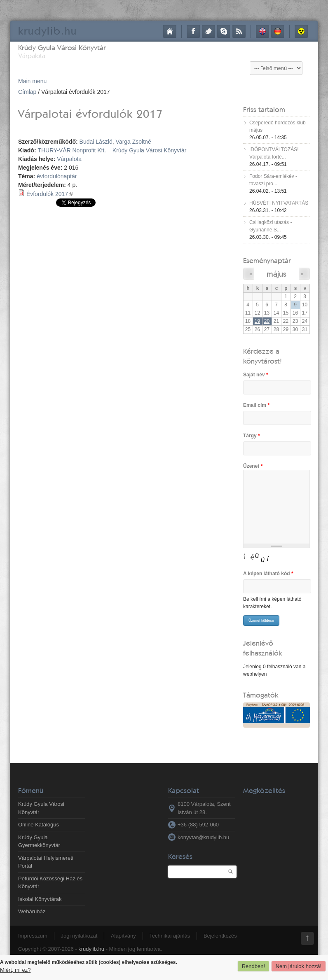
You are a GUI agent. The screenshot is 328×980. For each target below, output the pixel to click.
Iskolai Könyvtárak (40, 899)
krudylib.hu (91, 949)
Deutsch (278, 31)
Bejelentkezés (220, 936)
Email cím (256, 405)
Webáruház (32, 911)
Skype (224, 31)
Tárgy (252, 436)
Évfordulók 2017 (50, 194)
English (262, 31)
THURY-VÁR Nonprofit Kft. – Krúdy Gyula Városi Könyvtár (112, 150)
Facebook (193, 31)
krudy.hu (48, 31)
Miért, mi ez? (15, 970)
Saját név (256, 375)
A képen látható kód (268, 574)
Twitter (209, 31)
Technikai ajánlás (170, 936)
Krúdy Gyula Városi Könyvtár (62, 48)
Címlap (170, 31)
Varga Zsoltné (134, 142)
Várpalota (69, 159)
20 (267, 321)
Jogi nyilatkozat (79, 936)
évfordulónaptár (57, 176)
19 (257, 321)
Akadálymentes (301, 31)
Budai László (96, 142)
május (276, 274)
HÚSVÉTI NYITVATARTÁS (279, 203)
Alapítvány (123, 936)
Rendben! (253, 966)
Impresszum (33, 936)
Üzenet (253, 466)
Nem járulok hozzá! (299, 966)
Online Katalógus (39, 825)
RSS (239, 31)
